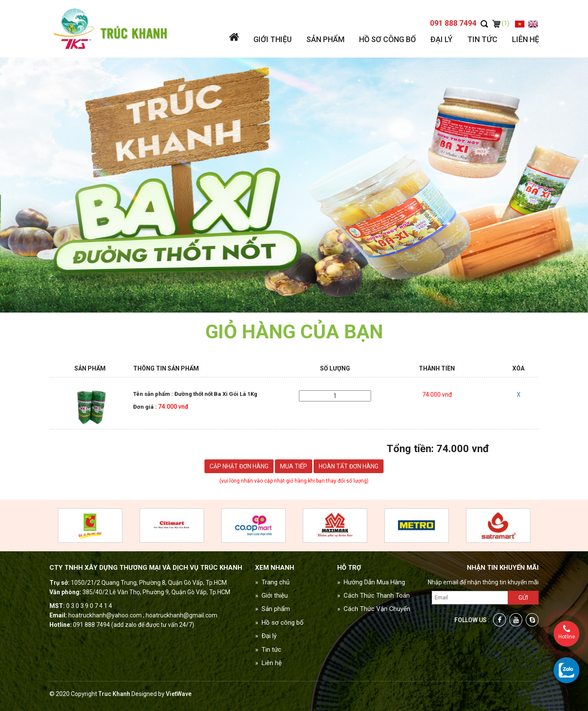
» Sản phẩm (273, 609)
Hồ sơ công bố (387, 39)
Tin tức (482, 39)
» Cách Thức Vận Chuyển (374, 609)
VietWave (179, 694)
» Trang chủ (272, 582)
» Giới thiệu (271, 596)
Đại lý (442, 39)
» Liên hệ (268, 663)
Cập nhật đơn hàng (239, 466)
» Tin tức (268, 650)
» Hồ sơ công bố (279, 623)
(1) (501, 23)
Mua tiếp (294, 466)
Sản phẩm (325, 39)
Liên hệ (526, 39)
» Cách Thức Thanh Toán (373, 596)
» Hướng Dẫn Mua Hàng (371, 582)
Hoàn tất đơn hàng (349, 466)
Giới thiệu (273, 39)
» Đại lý (266, 636)
